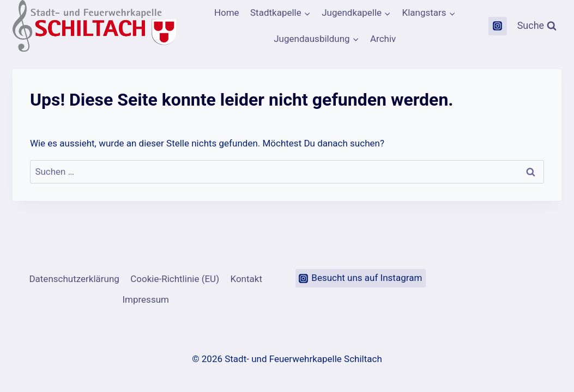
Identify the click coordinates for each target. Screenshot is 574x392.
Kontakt (246, 279)
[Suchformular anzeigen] (537, 26)
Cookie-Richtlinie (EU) (175, 279)
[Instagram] (498, 26)
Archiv (383, 39)
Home (227, 13)
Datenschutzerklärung (74, 279)
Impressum (146, 299)
